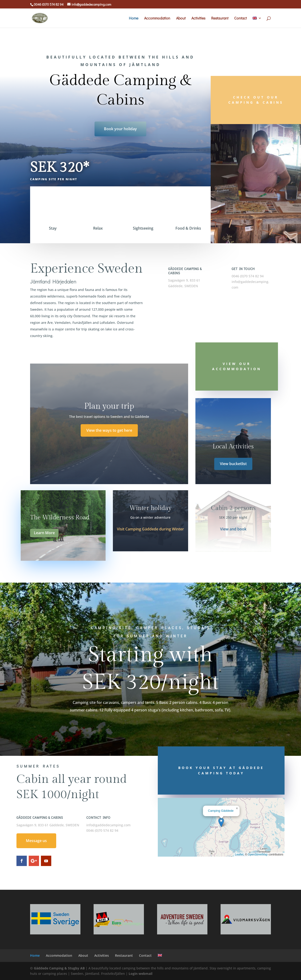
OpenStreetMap (258, 855)
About (181, 18)
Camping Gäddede (221, 811)
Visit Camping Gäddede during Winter (150, 529)
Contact (240, 18)
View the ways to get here (109, 430)
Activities (198, 18)
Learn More (44, 533)
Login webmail (141, 974)
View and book (233, 529)
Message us (36, 841)
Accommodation (157, 18)
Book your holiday (120, 129)
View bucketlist (233, 464)
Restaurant (220, 18)
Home (134, 18)
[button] (221, 822)
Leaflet (239, 855)
